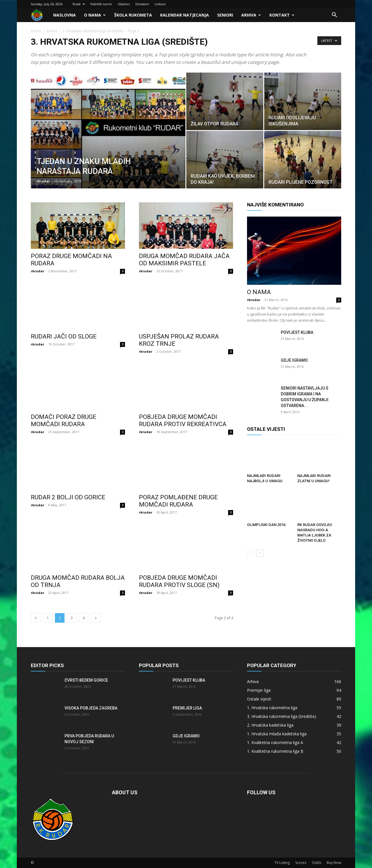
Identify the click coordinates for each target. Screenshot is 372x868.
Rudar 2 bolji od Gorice (68, 497)
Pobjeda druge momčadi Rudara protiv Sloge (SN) (179, 581)
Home (36, 31)
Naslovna (65, 15)
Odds (316, 863)
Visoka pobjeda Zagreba (91, 708)
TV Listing (282, 863)
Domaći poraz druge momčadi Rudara (64, 421)
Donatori (142, 4)
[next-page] (96, 618)
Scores (301, 863)
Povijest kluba (297, 332)
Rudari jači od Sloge (64, 336)
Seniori (225, 15)
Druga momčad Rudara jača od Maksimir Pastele (184, 260)
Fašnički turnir (101, 4)
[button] (334, 16)
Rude (79, 4)
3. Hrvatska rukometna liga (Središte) (93, 31)
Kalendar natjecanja (185, 15)
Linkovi (160, 4)
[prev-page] (36, 618)
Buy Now (334, 863)
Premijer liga (187, 708)
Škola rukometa (133, 15)
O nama (95, 15)
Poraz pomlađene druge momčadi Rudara (178, 501)
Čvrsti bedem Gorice (86, 680)
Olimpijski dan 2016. (267, 525)
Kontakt (282, 15)
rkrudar (43, 181)
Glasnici (124, 4)
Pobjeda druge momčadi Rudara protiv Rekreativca (183, 421)
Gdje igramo (294, 360)
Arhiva (251, 15)
